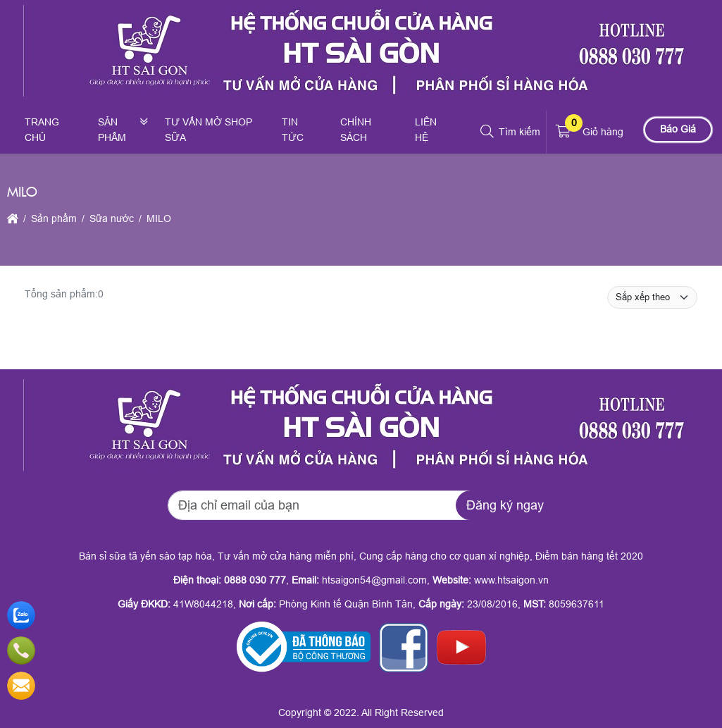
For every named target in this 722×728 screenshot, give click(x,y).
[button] (488, 132)
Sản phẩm (112, 130)
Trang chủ (42, 130)
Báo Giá (678, 129)
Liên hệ (426, 130)
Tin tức (293, 130)
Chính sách (356, 130)
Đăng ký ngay (505, 505)
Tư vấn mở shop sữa (208, 130)
